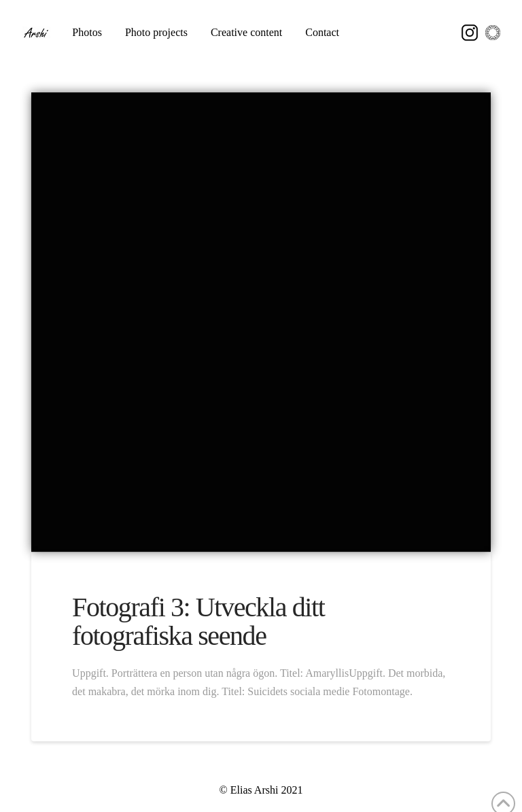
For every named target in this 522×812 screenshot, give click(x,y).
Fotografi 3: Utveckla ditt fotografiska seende (198, 621)
